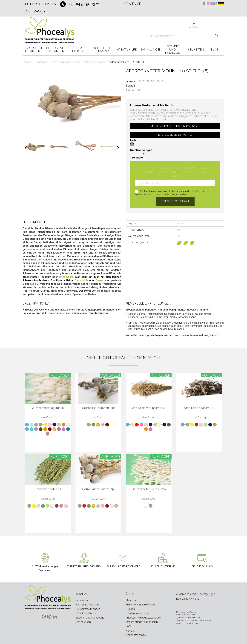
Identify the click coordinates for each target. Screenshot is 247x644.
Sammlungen (83, 622)
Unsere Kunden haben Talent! (142, 622)
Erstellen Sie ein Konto (175, 135)
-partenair (193, 623)
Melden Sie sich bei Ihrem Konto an (175, 126)
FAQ (128, 626)
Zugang (130, 609)
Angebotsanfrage (136, 635)
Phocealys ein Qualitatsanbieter (144, 618)
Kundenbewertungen (138, 613)
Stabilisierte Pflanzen (87, 605)
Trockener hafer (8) (48, 489)
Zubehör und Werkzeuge (90, 618)
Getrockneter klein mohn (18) (149, 491)
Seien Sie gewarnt (175, 201)
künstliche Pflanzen (86, 613)
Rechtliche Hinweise (188, 599)
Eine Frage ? (34, 11)
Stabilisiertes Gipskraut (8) (149, 408)
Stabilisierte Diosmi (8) (199, 408)
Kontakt (132, 4)
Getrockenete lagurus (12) (48, 408)
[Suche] (182, 36)
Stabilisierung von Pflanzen (141, 605)
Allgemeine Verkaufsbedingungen (196, 594)
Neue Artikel (82, 600)
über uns (131, 600)
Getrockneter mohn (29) (98, 489)
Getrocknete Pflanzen (88, 609)
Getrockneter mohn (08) (98, 408)
